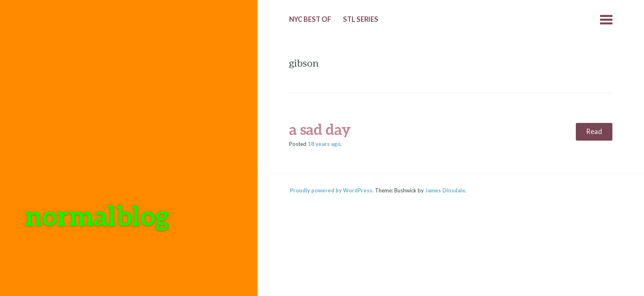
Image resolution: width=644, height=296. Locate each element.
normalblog (97, 215)
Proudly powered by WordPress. (332, 190)
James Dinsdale (445, 190)
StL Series (361, 19)
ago (324, 144)
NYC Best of (310, 19)
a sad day (320, 129)
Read (594, 132)
